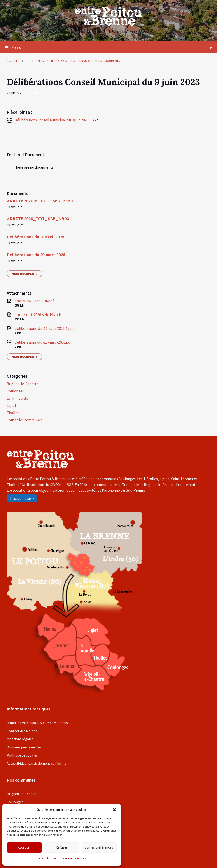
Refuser (62, 847)
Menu (108, 47)
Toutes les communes (25, 420)
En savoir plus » (22, 498)
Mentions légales (20, 739)
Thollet (13, 413)
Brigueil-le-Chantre (23, 384)
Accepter (24, 847)
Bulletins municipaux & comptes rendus (37, 723)
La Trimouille (17, 398)
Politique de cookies (47, 858)
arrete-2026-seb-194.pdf (34, 301)
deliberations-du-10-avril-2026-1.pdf (44, 328)
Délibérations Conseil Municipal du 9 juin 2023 (52, 120)
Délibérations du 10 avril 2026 (36, 237)
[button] (114, 810)
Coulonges (33, 93)
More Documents (24, 274)
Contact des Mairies (22, 731)
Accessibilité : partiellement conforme (37, 763)
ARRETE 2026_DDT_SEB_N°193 (38, 219)
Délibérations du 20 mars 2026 (36, 255)
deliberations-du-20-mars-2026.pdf (43, 342)
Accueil (13, 61)
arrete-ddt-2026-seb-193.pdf (38, 315)
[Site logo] (109, 24)
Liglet (12, 406)
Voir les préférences (99, 847)
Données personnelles (73, 858)
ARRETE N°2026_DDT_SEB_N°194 (40, 201)
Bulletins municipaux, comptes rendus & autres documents (73, 61)
